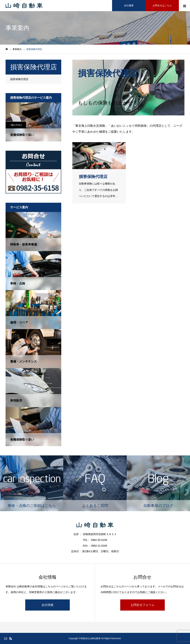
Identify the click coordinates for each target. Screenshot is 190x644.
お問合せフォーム (142, 605)
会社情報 (47, 605)
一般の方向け (16, 125)
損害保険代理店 (19, 79)
